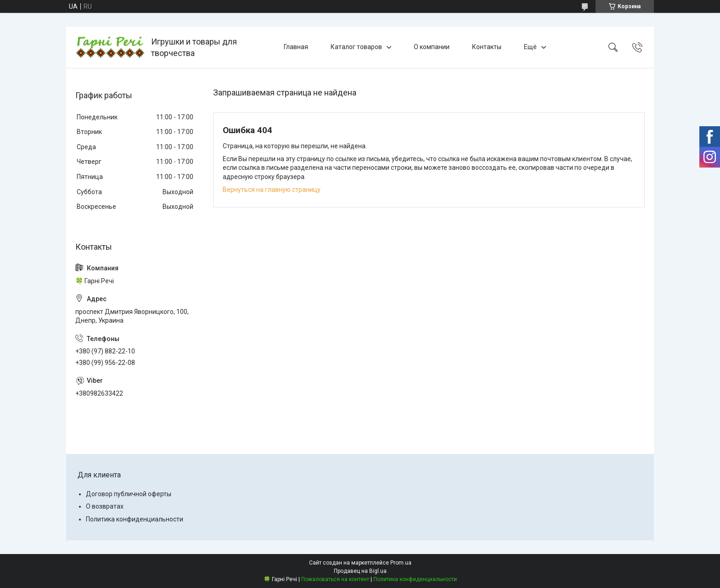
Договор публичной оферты (129, 494)
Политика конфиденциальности (135, 519)
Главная (296, 47)
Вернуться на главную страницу (272, 190)
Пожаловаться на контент (335, 579)
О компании (432, 47)
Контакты (487, 47)
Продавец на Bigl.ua (360, 571)
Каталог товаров (356, 47)
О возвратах (105, 506)
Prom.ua (401, 563)
